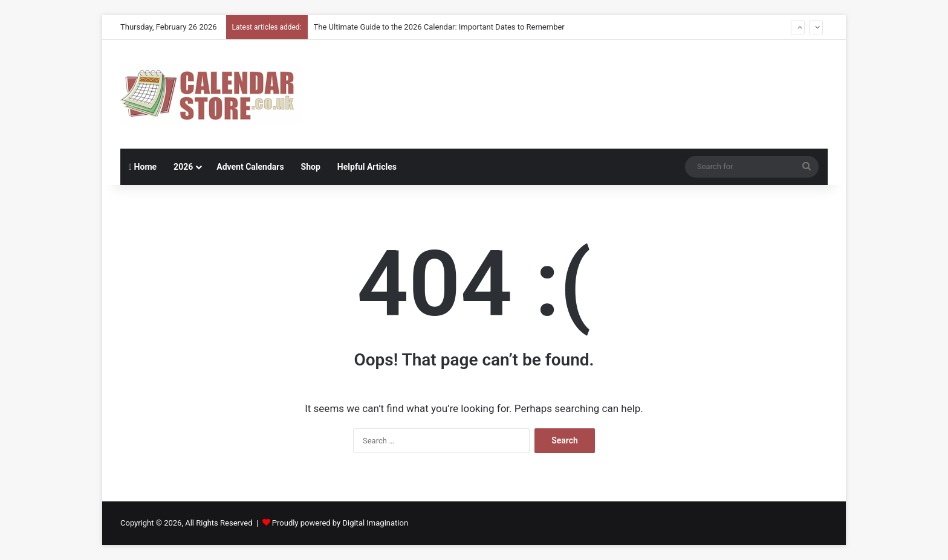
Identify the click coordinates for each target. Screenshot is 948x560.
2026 (183, 167)
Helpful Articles (367, 167)
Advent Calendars (250, 167)
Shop (311, 167)
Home (143, 167)
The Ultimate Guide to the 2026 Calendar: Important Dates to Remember (439, 27)
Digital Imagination (375, 523)
